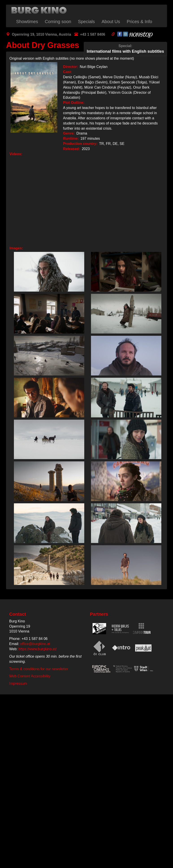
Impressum (18, 684)
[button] (48, 272)
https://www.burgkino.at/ (38, 649)
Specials (86, 22)
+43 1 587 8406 (93, 34)
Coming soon (58, 22)
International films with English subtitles (125, 49)
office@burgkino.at (35, 644)
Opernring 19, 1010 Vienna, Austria (41, 34)
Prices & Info (139, 22)
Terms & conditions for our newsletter (39, 669)
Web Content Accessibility (30, 676)
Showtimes (27, 22)
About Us (111, 22)
